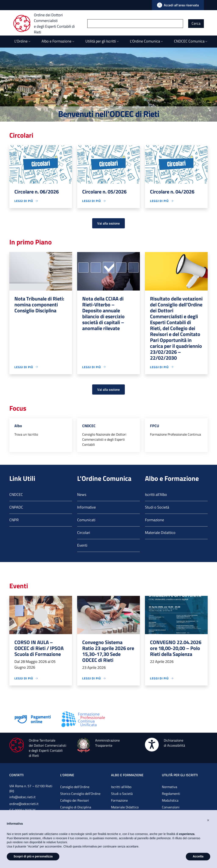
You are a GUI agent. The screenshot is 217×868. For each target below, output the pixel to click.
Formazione (154, 520)
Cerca (196, 23)
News (82, 494)
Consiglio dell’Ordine (75, 787)
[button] (208, 820)
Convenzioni (171, 807)
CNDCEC (16, 494)
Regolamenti (171, 794)
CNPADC (16, 507)
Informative (86, 507)
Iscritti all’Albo (156, 494)
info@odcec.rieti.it (22, 797)
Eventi (82, 545)
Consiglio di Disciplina (76, 807)
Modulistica (170, 800)
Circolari (84, 533)
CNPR (14, 520)
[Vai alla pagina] (33, 719)
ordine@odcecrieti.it (24, 804)
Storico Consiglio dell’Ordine (80, 794)
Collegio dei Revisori (75, 800)
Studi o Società (157, 507)
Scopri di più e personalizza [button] (33, 856)
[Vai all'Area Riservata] (178, 5)
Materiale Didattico (160, 533)
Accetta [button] (198, 856)
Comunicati (86, 520)
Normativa (170, 787)
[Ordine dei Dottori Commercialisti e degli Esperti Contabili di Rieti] (50, 23)
